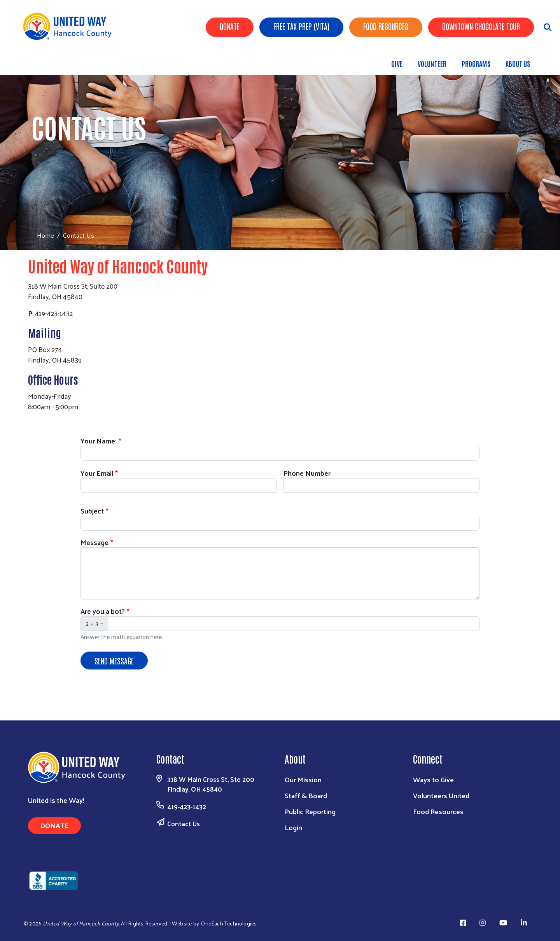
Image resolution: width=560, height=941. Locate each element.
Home (45, 235)
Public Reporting (310, 811)
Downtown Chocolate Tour (481, 26)
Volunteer (432, 63)
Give (397, 63)
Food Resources (386, 26)
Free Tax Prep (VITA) (301, 26)
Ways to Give (433, 779)
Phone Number (307, 473)
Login (293, 827)
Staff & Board (306, 795)
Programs (476, 63)
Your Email (97, 473)
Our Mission (303, 779)
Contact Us (184, 824)
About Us (518, 63)
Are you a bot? (103, 611)
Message (94, 542)
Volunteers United (441, 795)
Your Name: (99, 441)
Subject (92, 511)
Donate (230, 26)
